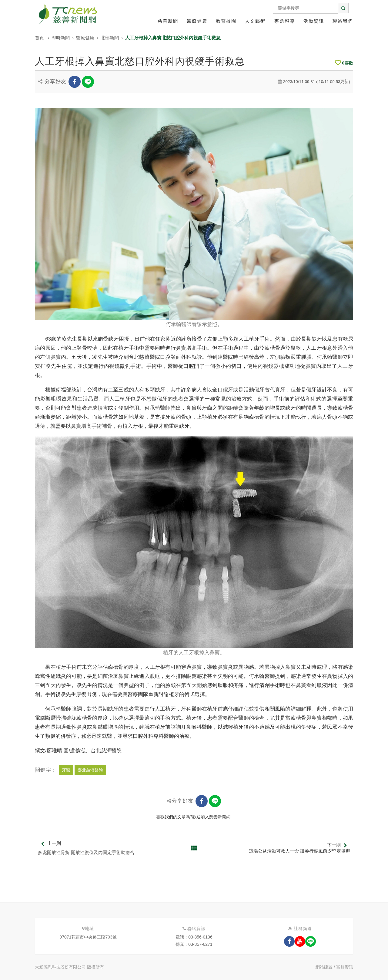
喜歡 (344, 63)
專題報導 (285, 21)
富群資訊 (345, 967)
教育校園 (226, 21)
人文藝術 (255, 21)
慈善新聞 (168, 21)
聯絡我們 (343, 21)
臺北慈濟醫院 (90, 770)
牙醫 (66, 770)
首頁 (39, 38)
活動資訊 (314, 21)
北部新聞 (110, 38)
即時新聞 (61, 38)
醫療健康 (197, 21)
